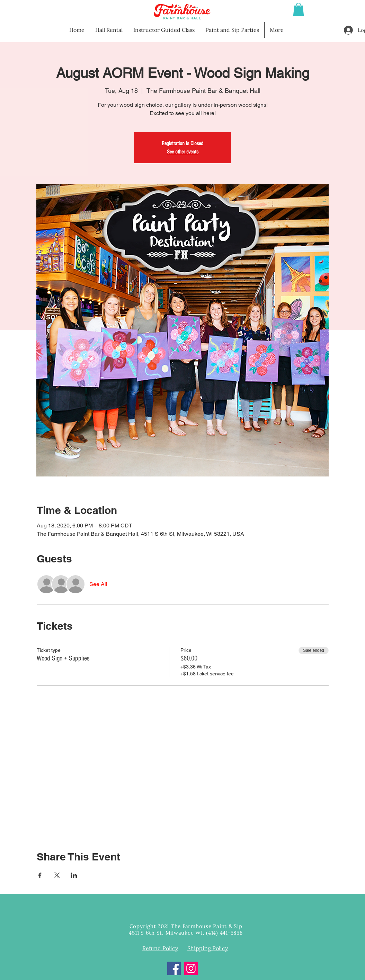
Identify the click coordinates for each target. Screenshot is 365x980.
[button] (299, 9)
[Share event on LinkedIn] (74, 875)
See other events (183, 152)
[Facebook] (174, 968)
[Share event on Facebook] (40, 875)
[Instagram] (191, 968)
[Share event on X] (57, 875)
